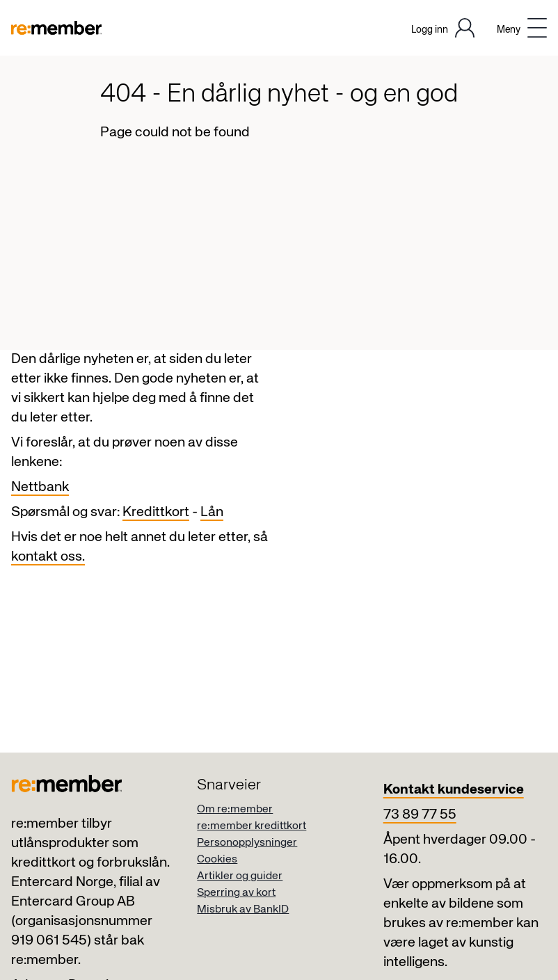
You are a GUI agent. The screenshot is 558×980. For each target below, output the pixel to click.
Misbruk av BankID (243, 910)
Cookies (217, 860)
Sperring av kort (236, 893)
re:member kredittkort (252, 826)
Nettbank (40, 487)
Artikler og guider (240, 876)
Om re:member (235, 810)
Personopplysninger (247, 843)
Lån (212, 512)
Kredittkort (156, 512)
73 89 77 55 (420, 815)
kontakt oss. (48, 557)
